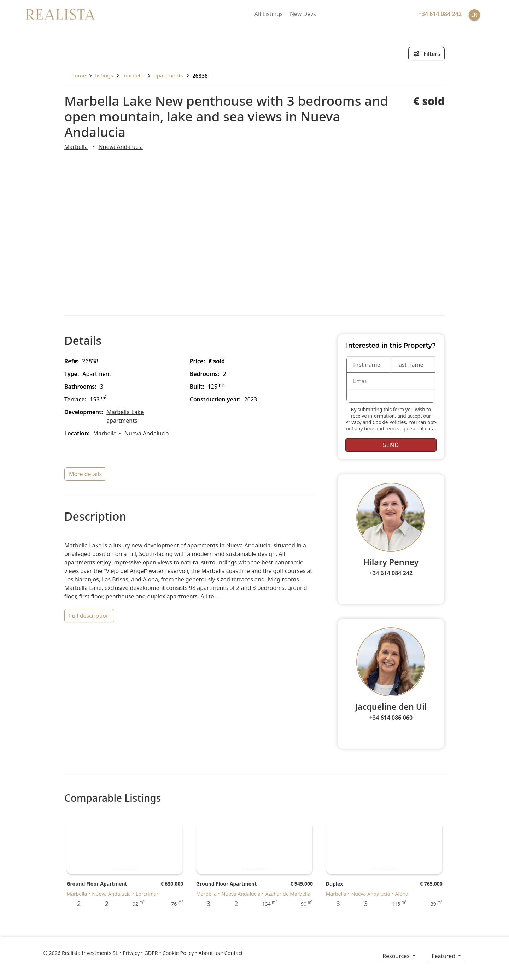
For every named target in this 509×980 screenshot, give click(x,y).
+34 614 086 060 (391, 718)
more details (85, 474)
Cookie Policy (178, 953)
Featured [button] (444, 956)
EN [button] (474, 15)
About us (209, 953)
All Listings (269, 14)
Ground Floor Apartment (97, 884)
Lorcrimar (147, 894)
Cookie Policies (389, 422)
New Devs (303, 14)
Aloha (402, 894)
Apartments (168, 75)
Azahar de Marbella (288, 894)
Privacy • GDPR (140, 953)
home (75, 75)
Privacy (353, 422)
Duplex (335, 884)
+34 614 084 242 (391, 573)
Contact (234, 953)
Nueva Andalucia (121, 147)
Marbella (133, 75)
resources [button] (397, 956)
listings (104, 75)
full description (89, 616)
